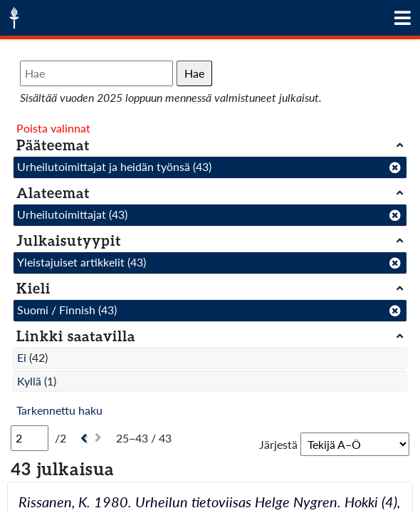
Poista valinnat (53, 128)
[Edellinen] (82, 439)
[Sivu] (30, 438)
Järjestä (278, 444)
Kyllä (29, 381)
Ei (22, 357)
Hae (194, 73)
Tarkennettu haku (59, 410)
